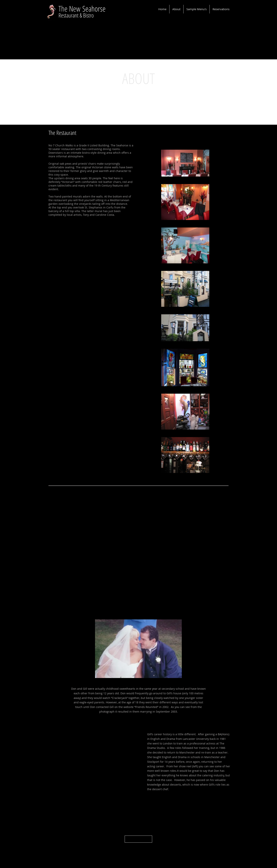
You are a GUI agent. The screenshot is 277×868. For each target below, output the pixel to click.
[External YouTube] (96, 761)
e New (73, 9)
